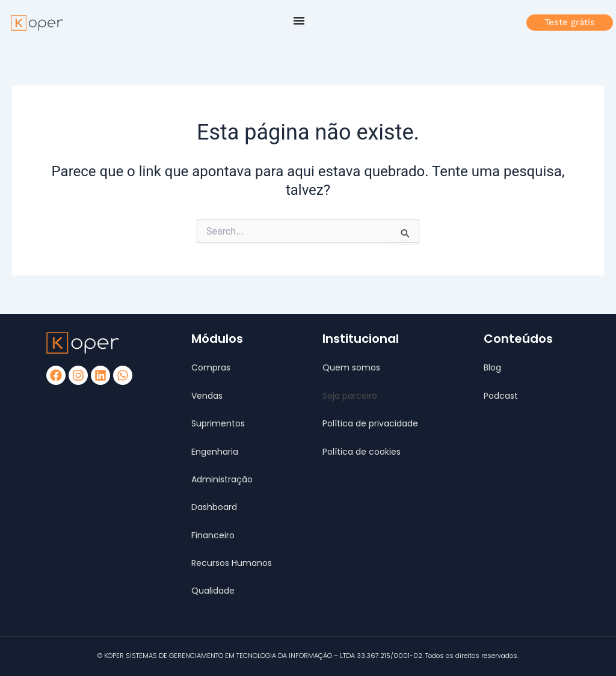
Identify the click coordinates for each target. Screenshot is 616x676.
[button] (350, 396)
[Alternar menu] (299, 20)
